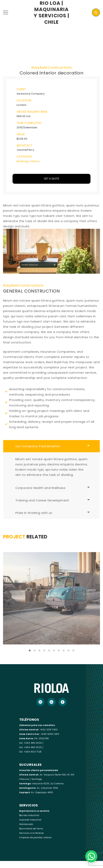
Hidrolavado (26, 824)
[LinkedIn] (51, 702)
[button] (91, 856)
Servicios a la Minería (32, 833)
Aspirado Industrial (30, 820)
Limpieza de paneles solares (35, 838)
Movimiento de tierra (31, 829)
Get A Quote (51, 179)
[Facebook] (63, 702)
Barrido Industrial (29, 815)
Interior (35, 161)
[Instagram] (40, 702)
